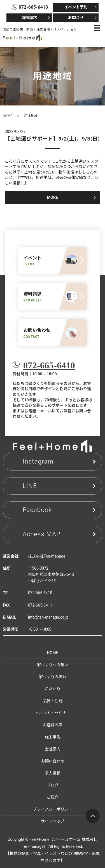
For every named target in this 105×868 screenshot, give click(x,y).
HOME (8, 116)
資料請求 (29, 18)
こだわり (53, 689)
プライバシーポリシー (53, 809)
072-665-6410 (49, 365)
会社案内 (53, 749)
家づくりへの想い (53, 665)
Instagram (38, 461)
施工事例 (53, 737)
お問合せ (76, 18)
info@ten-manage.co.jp (48, 617)
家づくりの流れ (53, 677)
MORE (53, 197)
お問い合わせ (53, 761)
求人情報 (53, 773)
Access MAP (42, 534)
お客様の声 (53, 725)
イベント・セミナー (53, 713)
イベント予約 (76, 7)
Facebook (37, 510)
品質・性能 (53, 701)
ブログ (53, 785)
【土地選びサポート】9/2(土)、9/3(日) (53, 139)
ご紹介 (53, 797)
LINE (30, 486)
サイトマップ (53, 821)
